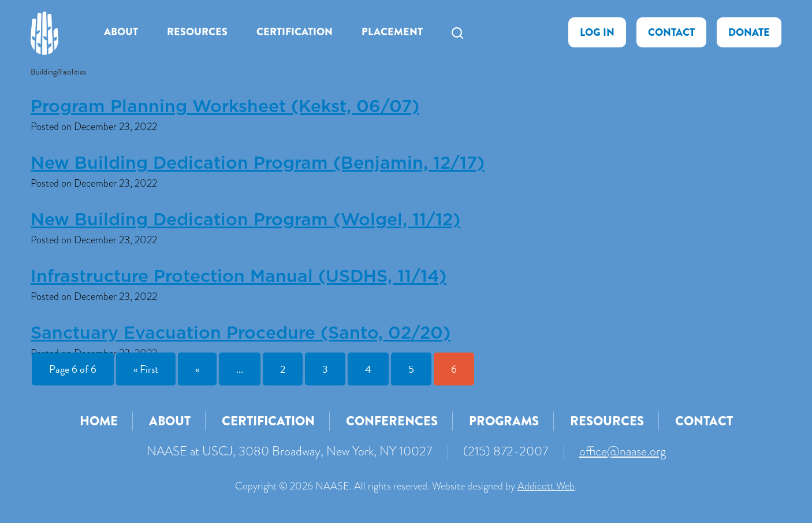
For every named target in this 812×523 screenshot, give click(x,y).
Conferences (392, 421)
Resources (197, 32)
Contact (671, 32)
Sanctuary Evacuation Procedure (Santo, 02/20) (241, 333)
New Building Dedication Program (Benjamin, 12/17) (258, 164)
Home (99, 421)
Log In (597, 32)
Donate (749, 32)
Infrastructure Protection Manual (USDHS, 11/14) (239, 277)
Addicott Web (546, 486)
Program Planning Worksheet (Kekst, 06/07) (225, 107)
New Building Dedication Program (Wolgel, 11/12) (245, 220)
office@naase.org (623, 451)
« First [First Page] (146, 369)
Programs (504, 421)
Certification (295, 32)
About (121, 32)
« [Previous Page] (197, 369)
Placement (392, 32)
